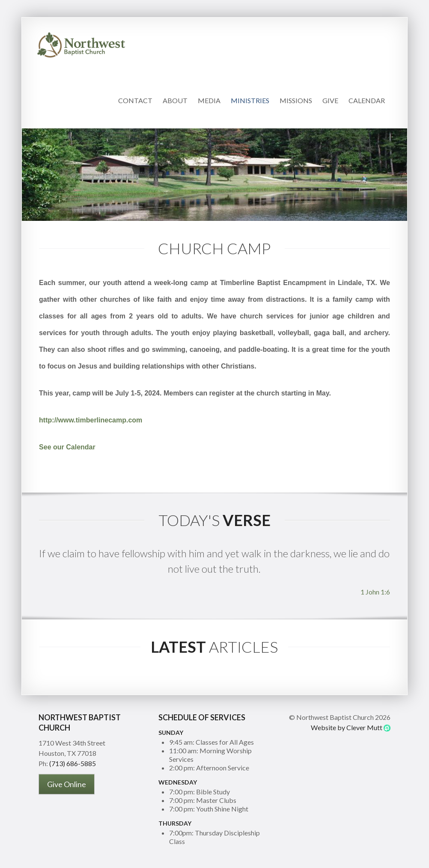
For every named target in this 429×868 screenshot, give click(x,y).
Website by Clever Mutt (347, 727)
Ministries (250, 100)
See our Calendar (67, 447)
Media (209, 100)
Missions (296, 100)
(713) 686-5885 (73, 763)
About (175, 100)
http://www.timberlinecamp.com (91, 420)
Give (330, 100)
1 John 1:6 (375, 592)
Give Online (67, 784)
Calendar (367, 100)
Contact (135, 100)
